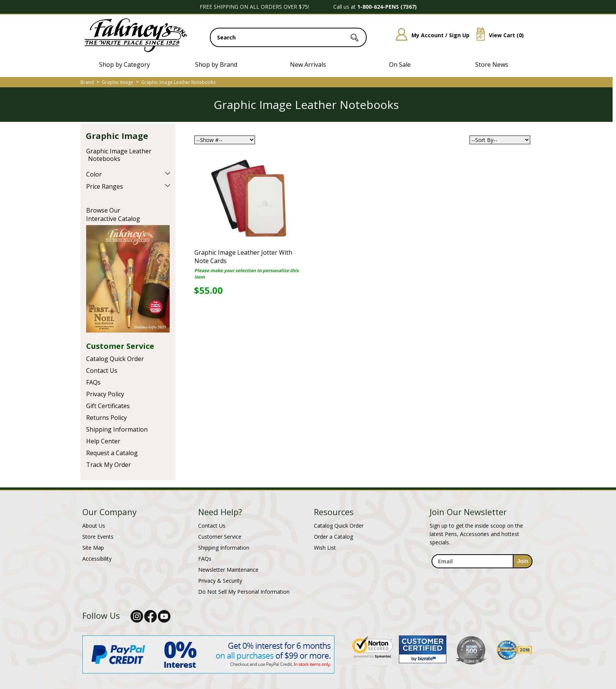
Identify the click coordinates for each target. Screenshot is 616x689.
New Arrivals (308, 65)
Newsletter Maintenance (228, 570)
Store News (492, 65)
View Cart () (497, 35)
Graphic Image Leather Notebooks (178, 82)
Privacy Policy (105, 394)
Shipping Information (117, 429)
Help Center (103, 441)
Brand (87, 82)
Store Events (98, 537)
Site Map (93, 548)
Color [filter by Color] (94, 174)
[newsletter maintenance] (482, 573)
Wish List (325, 548)
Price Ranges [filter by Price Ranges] (105, 186)
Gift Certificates (108, 406)
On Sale (400, 65)
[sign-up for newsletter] (523, 561)
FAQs (93, 382)
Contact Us (102, 371)
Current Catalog (128, 279)
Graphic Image (117, 82)
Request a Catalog (112, 453)
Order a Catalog (333, 537)
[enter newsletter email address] (482, 561)
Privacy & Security (220, 581)
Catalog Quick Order (115, 359)
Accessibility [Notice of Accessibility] (97, 559)
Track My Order (109, 465)
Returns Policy (106, 418)
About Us (94, 526)
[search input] (288, 37)
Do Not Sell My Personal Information (244, 592)
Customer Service (120, 346)
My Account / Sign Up (430, 35)
